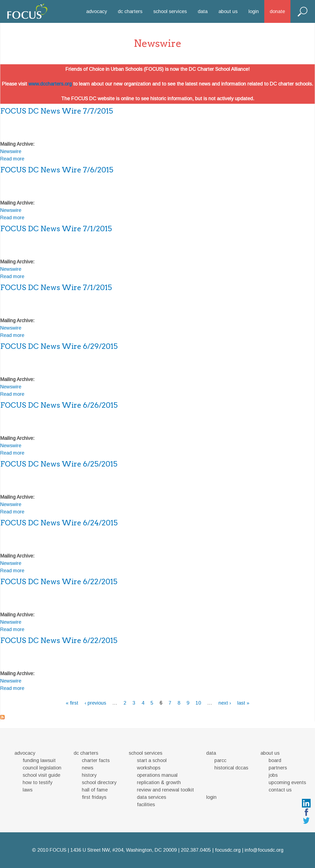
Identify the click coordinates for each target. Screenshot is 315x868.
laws (28, 790)
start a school (152, 760)
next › (225, 703)
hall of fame (95, 790)
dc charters (130, 11)
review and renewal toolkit (165, 790)
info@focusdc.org (264, 850)
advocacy (97, 11)
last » (243, 703)
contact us (280, 790)
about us (228, 11)
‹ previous (95, 703)
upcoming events (287, 782)
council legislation (42, 768)
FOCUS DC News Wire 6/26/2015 (59, 405)
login (254, 11)
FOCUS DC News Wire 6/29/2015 (59, 346)
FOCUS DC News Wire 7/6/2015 (57, 170)
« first (72, 703)
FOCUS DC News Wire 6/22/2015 (59, 582)
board (275, 760)
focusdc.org (228, 850)
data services (151, 797)
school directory (99, 782)
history (89, 775)
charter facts (96, 760)
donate (277, 11)
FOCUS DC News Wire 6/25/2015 (59, 464)
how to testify (37, 782)
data (203, 11)
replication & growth (159, 782)
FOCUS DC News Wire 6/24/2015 (59, 523)
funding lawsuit (39, 760)
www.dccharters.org (50, 84)
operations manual (157, 775)
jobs (273, 775)
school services (170, 11)
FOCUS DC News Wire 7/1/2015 (56, 229)
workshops (149, 768)
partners (278, 768)
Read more (12, 159)
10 (198, 703)
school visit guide (41, 775)
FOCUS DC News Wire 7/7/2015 (57, 111)
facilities (146, 805)
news (88, 768)
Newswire (11, 151)
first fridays (94, 797)
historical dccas (231, 768)
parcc (220, 760)
